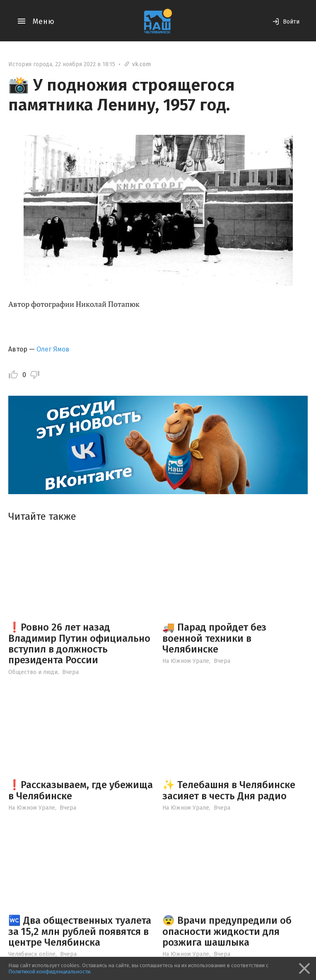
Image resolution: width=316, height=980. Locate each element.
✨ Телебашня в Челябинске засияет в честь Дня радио (229, 790)
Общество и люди (33, 672)
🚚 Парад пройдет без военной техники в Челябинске (214, 638)
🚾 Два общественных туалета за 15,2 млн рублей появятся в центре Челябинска (80, 931)
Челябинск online (32, 954)
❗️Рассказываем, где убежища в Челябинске (81, 790)
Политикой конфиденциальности (49, 972)
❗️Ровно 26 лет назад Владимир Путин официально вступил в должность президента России (79, 644)
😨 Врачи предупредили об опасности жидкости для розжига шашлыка (227, 931)
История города (30, 64)
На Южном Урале (186, 661)
